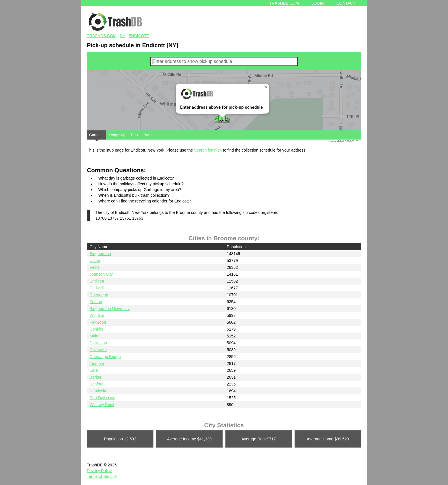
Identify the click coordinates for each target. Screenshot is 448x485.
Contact (346, 3)
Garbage (96, 136)
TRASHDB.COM (102, 36)
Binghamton (100, 254)
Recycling (117, 135)
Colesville (98, 350)
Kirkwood (98, 322)
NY (122, 36)
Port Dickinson (103, 398)
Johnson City (101, 274)
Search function (208, 150)
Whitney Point (102, 405)
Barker (96, 377)
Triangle (97, 363)
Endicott (139, 36)
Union (95, 261)
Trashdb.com (284, 3)
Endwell (97, 288)
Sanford (97, 384)
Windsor (97, 315)
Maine (95, 336)
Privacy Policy (99, 471)
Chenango (99, 295)
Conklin (96, 329)
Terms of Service (102, 476)
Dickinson (98, 343)
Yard (148, 135)
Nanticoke (99, 391)
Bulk (135, 135)
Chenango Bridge (105, 357)
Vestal (95, 267)
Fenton (96, 302)
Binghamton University (110, 309)
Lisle (94, 370)
